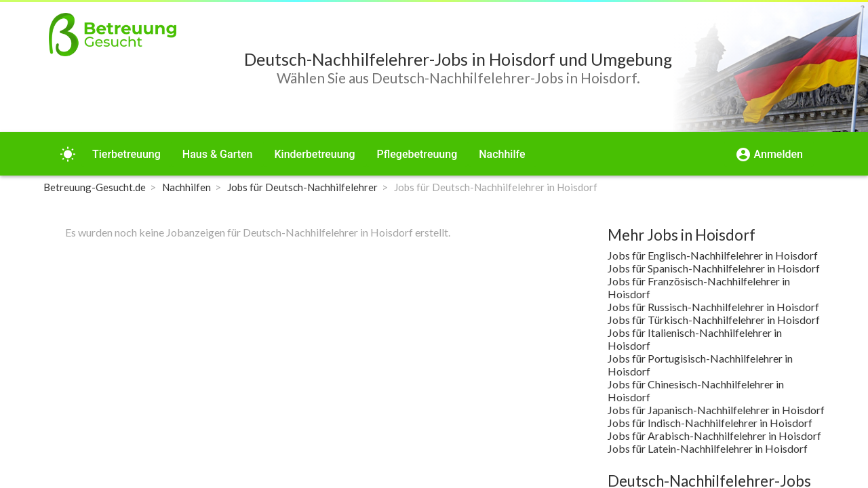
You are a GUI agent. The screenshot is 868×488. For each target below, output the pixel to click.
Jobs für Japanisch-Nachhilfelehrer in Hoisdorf (716, 410)
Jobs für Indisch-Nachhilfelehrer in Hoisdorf (710, 423)
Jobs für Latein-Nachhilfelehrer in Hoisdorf (708, 448)
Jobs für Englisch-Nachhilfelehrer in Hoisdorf (713, 255)
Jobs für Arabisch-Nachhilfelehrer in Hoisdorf (714, 435)
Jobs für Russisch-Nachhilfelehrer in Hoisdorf (713, 307)
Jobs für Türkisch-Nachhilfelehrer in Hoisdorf (714, 320)
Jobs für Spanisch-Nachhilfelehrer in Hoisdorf (714, 268)
